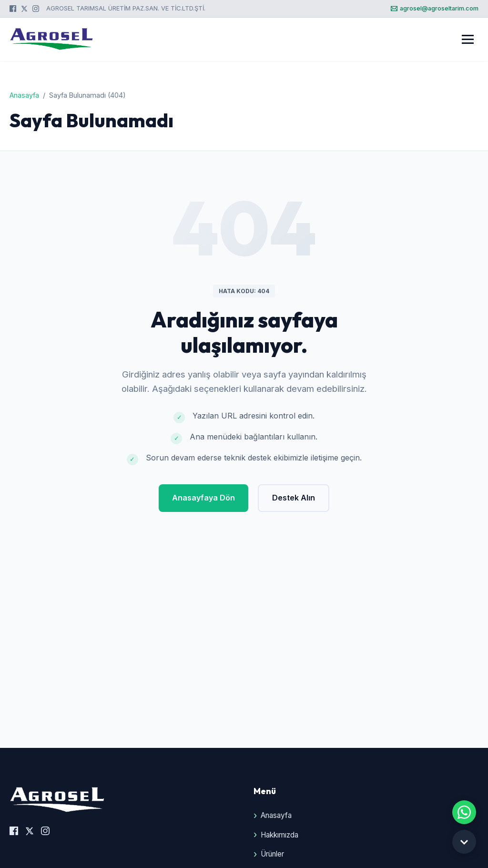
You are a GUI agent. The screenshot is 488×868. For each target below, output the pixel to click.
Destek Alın (294, 498)
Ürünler (272, 854)
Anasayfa (24, 95)
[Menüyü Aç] (468, 39)
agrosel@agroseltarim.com (435, 8)
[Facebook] (13, 9)
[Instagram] (36, 9)
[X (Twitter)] (24, 9)
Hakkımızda (280, 835)
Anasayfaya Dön (203, 498)
